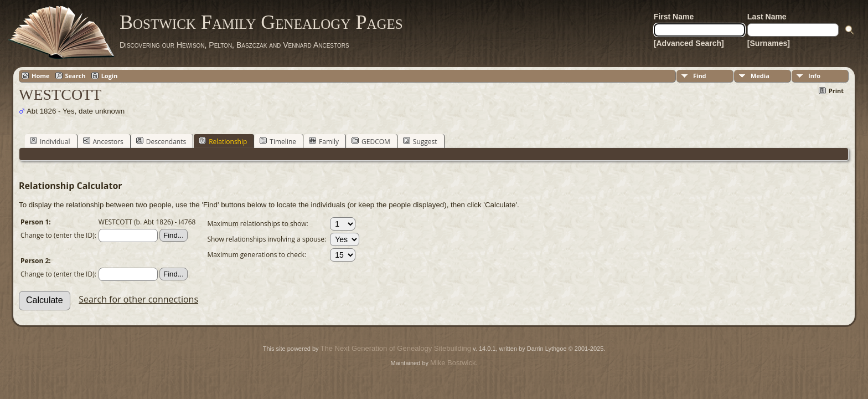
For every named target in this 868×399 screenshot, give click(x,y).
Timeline (278, 141)
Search (76, 76)
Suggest (420, 141)
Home (41, 76)
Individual (50, 141)
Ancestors (103, 141)
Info (814, 76)
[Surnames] (769, 43)
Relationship (223, 141)
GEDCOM (371, 141)
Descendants (161, 141)
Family (324, 141)
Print (836, 91)
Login (110, 76)
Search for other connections (138, 299)
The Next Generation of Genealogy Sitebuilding (396, 348)
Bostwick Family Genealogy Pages (261, 22)
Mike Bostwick (453, 363)
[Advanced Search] (689, 43)
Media (760, 76)
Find (700, 76)
